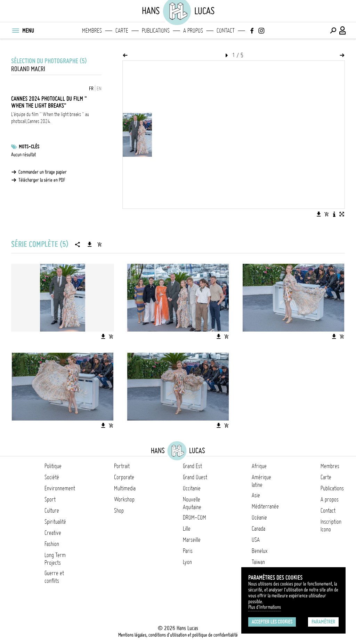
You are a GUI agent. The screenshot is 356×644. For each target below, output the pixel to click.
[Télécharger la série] (90, 244)
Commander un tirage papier (43, 172)
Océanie (259, 517)
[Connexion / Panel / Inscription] (343, 31)
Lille (187, 529)
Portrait (122, 466)
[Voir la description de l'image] (334, 214)
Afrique (259, 466)
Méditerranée (265, 506)
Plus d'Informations (265, 607)
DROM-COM (195, 517)
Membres (92, 31)
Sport (50, 499)
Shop (119, 511)
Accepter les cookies (272, 622)
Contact (226, 31)
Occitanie (192, 488)
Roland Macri (28, 69)
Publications (156, 31)
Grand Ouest (195, 477)
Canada (258, 529)
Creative (53, 533)
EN (99, 89)
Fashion (52, 544)
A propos (193, 31)
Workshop (124, 499)
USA (256, 540)
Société (52, 477)
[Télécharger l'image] (319, 214)
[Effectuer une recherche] (333, 31)
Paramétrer (323, 622)
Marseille (192, 540)
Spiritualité (55, 522)
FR (91, 89)
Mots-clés (29, 147)
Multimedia (125, 488)
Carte (122, 31)
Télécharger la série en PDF (42, 180)
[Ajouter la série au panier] (99, 244)
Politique (53, 466)
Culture (52, 511)
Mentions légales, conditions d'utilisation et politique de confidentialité (178, 635)
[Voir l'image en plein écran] (342, 214)
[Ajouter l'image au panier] (326, 214)
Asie (256, 495)
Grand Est (192, 466)
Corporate (124, 477)
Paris (188, 551)
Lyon (187, 562)
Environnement (60, 488)
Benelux (260, 551)
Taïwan (258, 562)
